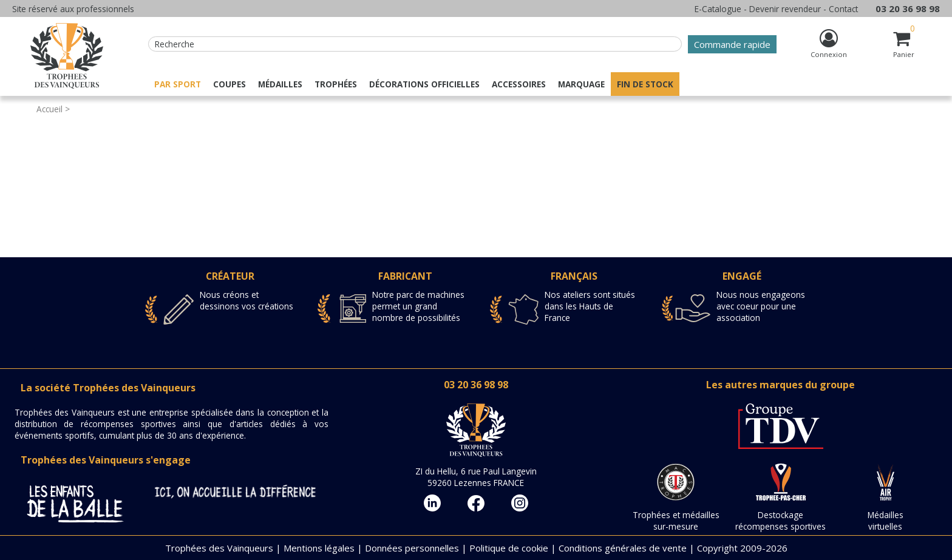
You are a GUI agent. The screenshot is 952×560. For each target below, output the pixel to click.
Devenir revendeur (785, 9)
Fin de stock (645, 84)
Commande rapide (732, 44)
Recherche (175, 44)
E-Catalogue (718, 9)
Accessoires (519, 84)
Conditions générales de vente (623, 548)
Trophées (336, 84)
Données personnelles (412, 548)
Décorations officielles (424, 84)
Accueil (49, 109)
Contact (843, 9)
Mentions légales (319, 548)
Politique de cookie (509, 548)
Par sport (178, 84)
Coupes (229, 84)
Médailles (280, 84)
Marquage (581, 84)
